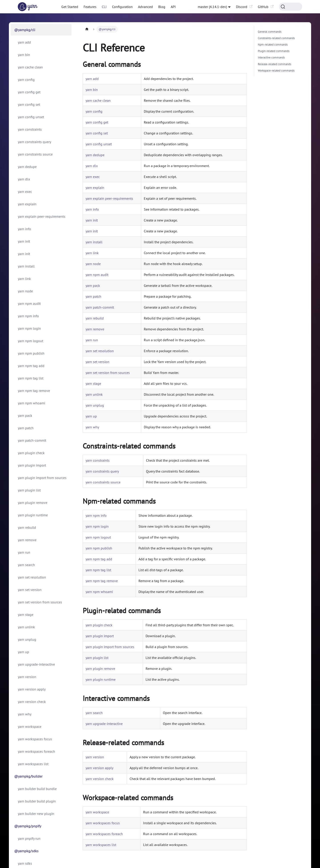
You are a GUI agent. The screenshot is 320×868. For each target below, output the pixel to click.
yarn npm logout (30, 341)
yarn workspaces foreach (36, 751)
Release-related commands (274, 64)
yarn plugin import (32, 465)
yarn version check (32, 702)
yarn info (24, 229)
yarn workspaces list (33, 764)
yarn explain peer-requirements (42, 216)
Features (90, 7)
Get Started (70, 7)
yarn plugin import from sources (42, 478)
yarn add (24, 42)
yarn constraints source (35, 154)
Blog (162, 7)
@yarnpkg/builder (28, 776)
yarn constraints (30, 129)
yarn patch (26, 428)
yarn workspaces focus (35, 739)
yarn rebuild (27, 527)
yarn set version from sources (40, 602)
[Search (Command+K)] (291, 7)
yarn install (26, 266)
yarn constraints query (34, 142)
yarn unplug (27, 639)
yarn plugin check (31, 453)
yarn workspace (30, 726)
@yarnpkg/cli (25, 30)
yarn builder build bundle (37, 789)
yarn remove (27, 540)
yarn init (24, 241)
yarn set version (30, 590)
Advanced (145, 7)
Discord (244, 7)
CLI (104, 7)
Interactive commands (271, 57)
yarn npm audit (29, 303)
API (173, 7)
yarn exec (25, 192)
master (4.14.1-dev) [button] (212, 7)
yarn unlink (26, 627)
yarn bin (24, 55)
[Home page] (87, 29)
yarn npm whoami (31, 403)
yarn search (26, 565)
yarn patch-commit (32, 440)
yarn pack (25, 415)
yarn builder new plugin (36, 814)
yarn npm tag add (31, 366)
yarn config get (29, 92)
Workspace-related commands (276, 71)
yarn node (25, 291)
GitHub (266, 7)
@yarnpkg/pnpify (28, 826)
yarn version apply (32, 689)
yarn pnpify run (29, 838)
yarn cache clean (30, 67)
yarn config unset (31, 117)
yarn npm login (29, 328)
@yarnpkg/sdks (26, 851)
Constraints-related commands (276, 38)
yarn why (25, 714)
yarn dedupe (27, 167)
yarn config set (29, 104)
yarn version (27, 677)
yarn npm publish (31, 353)
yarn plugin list (29, 490)
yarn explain (27, 204)
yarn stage (26, 615)
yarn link (24, 279)
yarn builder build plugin (37, 801)
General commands (270, 32)
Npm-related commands (273, 45)
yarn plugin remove (33, 503)
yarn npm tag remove (34, 391)
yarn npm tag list (31, 378)
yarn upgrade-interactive (36, 664)
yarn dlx (24, 179)
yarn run (24, 552)
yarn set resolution (32, 577)
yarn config (26, 80)
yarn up (23, 652)
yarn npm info (28, 316)
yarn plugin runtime (33, 515)
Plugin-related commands (274, 51)
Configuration (122, 7)
